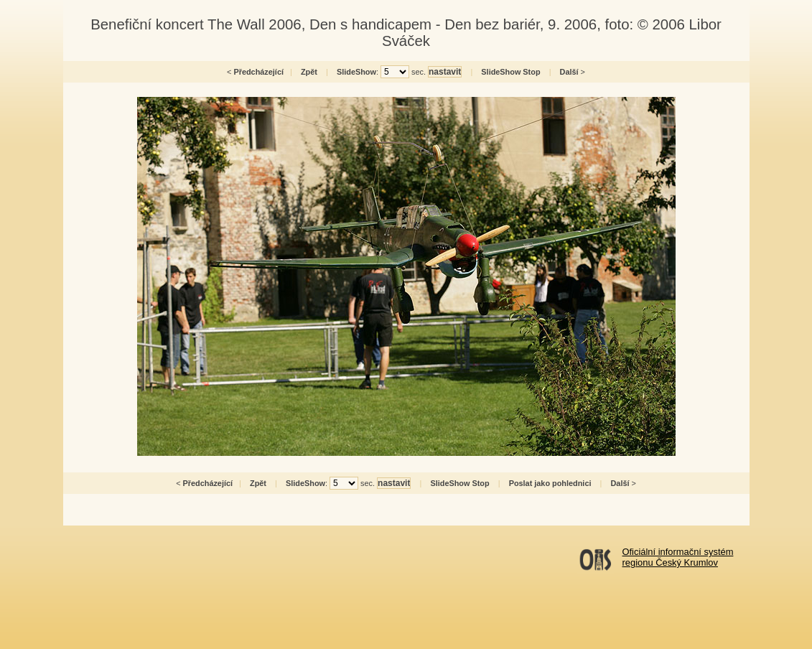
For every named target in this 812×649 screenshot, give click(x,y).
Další (569, 72)
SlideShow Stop (510, 72)
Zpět (309, 72)
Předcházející (258, 72)
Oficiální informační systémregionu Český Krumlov (678, 557)
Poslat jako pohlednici (550, 483)
